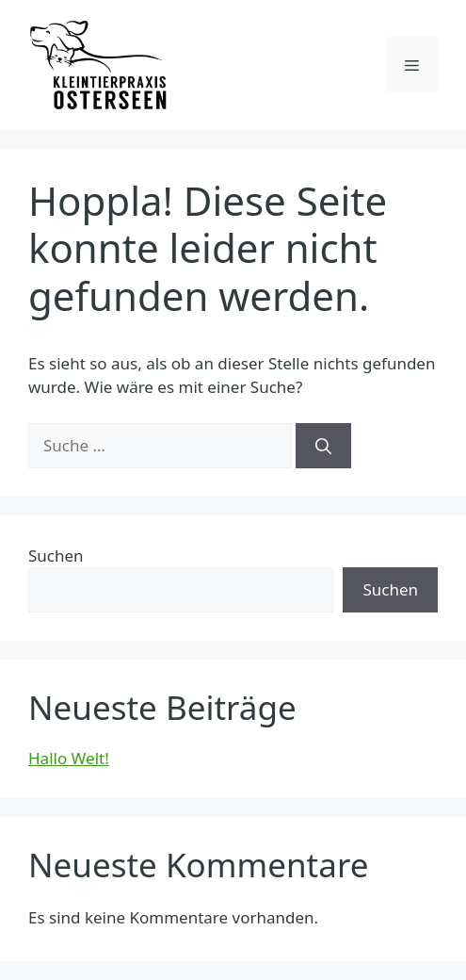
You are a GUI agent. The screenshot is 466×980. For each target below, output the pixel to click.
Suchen (56, 555)
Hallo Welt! (69, 758)
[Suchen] (323, 446)
